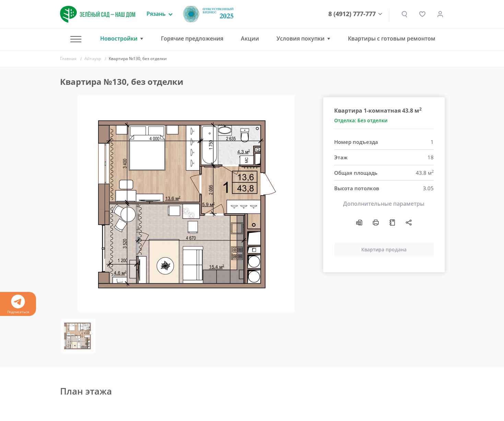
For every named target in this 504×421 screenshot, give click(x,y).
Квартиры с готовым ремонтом (392, 38)
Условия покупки (301, 39)
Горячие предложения (192, 38)
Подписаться (18, 304)
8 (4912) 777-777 (352, 14)
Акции (250, 38)
